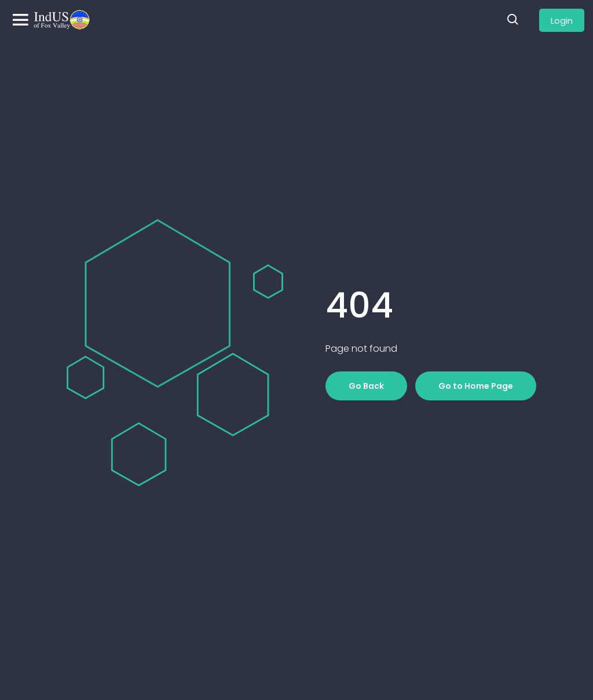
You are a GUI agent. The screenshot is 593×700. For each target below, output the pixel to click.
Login (562, 21)
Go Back (366, 386)
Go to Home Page (476, 386)
